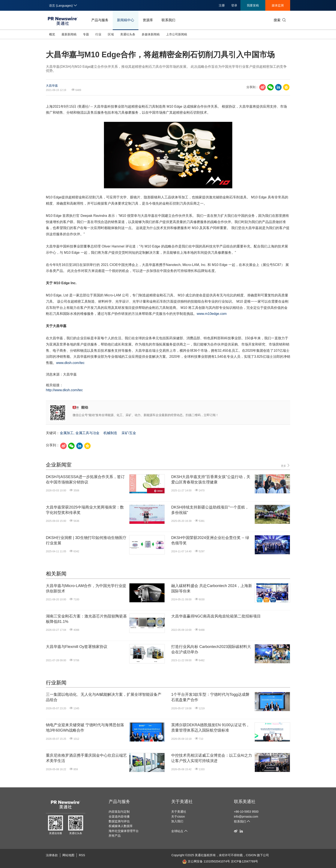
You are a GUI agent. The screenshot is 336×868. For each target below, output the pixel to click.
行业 (98, 34)
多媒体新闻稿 (151, 34)
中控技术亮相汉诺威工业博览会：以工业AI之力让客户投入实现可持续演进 (212, 758)
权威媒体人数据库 (121, 826)
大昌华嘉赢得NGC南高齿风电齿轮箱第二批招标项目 (216, 616)
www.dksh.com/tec (70, 363)
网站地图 (68, 855)
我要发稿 (253, 5)
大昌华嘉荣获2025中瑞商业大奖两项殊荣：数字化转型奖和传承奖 (85, 510)
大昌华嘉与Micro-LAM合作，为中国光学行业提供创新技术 (86, 588)
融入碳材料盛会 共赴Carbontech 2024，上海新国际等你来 (212, 588)
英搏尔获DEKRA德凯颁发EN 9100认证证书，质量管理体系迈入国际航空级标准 (210, 728)
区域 (111, 34)
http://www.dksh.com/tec (64, 390)
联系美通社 (245, 802)
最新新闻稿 (69, 34)
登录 (234, 5)
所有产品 (115, 836)
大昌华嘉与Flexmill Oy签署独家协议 (77, 647)
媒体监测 (278, 5)
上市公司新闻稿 (177, 34)
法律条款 (52, 855)
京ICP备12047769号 (244, 861)
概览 (52, 34)
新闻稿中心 (126, 20)
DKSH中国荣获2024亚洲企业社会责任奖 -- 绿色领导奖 (210, 540)
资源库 (148, 20)
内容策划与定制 (119, 812)
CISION (251, 855)
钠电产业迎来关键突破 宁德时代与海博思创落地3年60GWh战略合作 (85, 728)
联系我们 (168, 20)
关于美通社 (182, 802)
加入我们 (177, 821)
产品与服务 (100, 20)
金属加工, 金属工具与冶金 (80, 433)
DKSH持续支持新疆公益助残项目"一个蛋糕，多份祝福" (210, 510)
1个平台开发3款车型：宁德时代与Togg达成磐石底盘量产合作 (210, 697)
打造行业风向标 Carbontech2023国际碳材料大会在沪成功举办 (211, 649)
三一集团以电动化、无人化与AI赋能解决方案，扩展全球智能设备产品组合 (104, 697)
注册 (222, 5)
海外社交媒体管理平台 (124, 831)
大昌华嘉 (52, 86)
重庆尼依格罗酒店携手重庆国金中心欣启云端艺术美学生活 (86, 758)
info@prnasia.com (246, 817)
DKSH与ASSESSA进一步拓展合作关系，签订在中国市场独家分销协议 (85, 479)
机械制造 (110, 433)
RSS (82, 855)
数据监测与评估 (119, 821)
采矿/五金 (129, 433)
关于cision (178, 817)
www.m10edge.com (212, 314)
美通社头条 (128, 34)
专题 (86, 34)
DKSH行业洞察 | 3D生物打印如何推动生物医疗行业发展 (86, 540)
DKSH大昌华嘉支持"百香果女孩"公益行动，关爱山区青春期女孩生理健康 (211, 479)
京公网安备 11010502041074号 (206, 861)
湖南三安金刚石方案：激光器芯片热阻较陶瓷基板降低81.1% (86, 619)
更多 (286, 466)
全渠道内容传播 (119, 817)
